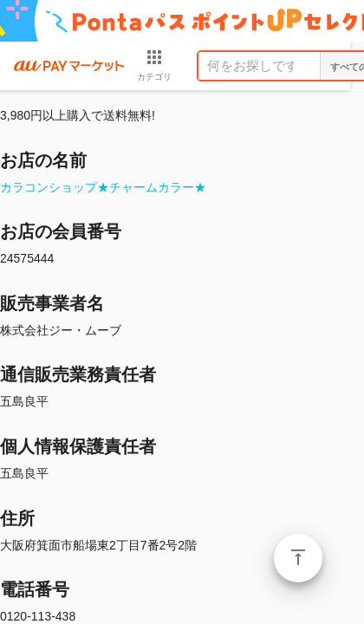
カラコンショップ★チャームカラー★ (103, 187)
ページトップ (298, 558)
